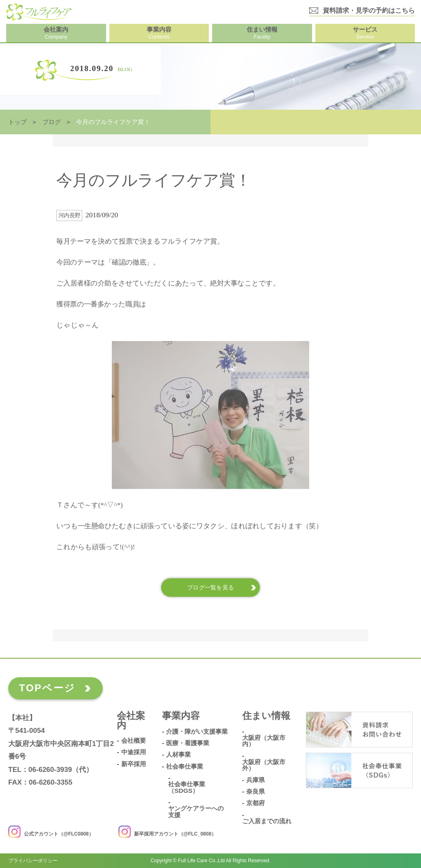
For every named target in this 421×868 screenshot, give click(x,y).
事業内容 (181, 716)
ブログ (52, 122)
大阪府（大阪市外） (264, 765)
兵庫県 (256, 780)
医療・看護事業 (188, 743)
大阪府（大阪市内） (264, 741)
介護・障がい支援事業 (197, 732)
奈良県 (256, 792)
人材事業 (178, 755)
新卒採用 (134, 764)
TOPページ (47, 688)
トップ (17, 122)
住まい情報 (266, 716)
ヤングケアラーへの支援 (196, 812)
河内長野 (69, 215)
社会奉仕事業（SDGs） (187, 788)
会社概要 (134, 741)
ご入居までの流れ (267, 821)
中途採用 (134, 753)
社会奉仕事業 (185, 767)
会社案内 (131, 721)
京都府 (256, 804)
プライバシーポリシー (33, 861)
